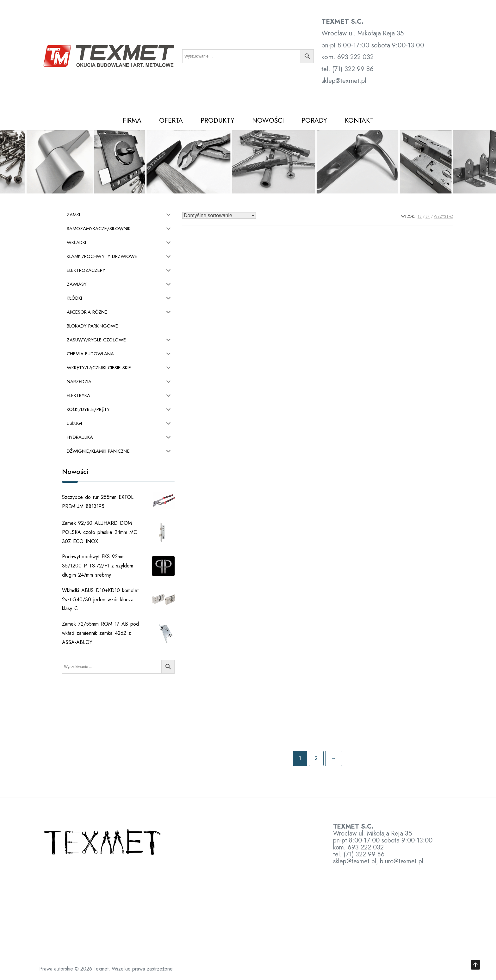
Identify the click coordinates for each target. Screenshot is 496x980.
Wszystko (443, 217)
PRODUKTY (217, 120)
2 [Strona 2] (316, 758)
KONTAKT (359, 120)
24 (428, 217)
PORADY (314, 120)
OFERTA (171, 120)
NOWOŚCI (268, 120)
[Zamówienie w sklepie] (219, 215)
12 (420, 217)
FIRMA (132, 120)
